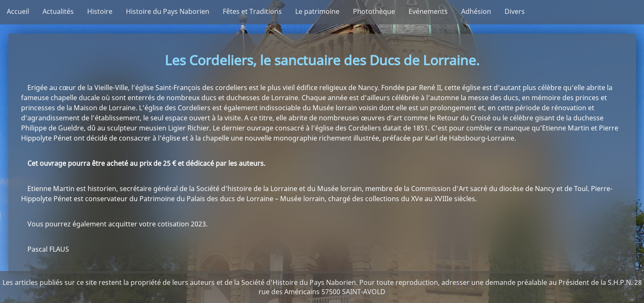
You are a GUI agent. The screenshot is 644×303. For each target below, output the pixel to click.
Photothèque (374, 11)
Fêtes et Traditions (252, 11)
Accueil (18, 11)
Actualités (58, 11)
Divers (515, 11)
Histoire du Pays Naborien (168, 11)
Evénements (428, 11)
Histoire (100, 11)
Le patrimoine (317, 11)
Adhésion (476, 11)
